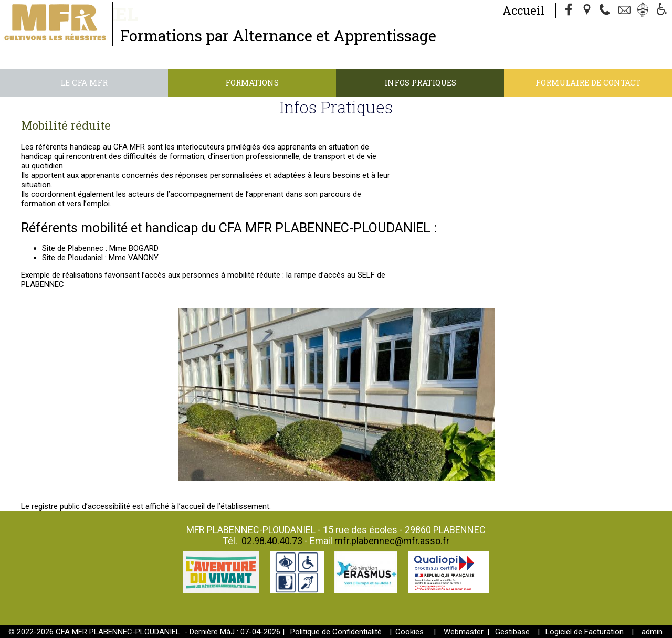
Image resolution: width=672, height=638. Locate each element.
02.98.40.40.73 (272, 541)
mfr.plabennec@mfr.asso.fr (392, 541)
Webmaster (464, 632)
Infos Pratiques (420, 82)
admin (652, 632)
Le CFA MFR (84, 82)
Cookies (409, 632)
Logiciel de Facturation (585, 632)
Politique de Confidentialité (336, 632)
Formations (252, 82)
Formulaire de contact (588, 82)
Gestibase (512, 632)
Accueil (524, 10)
